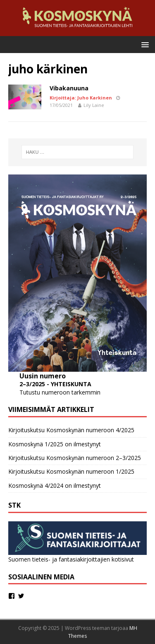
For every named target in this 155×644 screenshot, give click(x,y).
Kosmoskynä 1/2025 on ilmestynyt (55, 444)
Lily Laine (94, 105)
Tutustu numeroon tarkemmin (60, 392)
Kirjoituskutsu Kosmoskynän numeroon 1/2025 (71, 471)
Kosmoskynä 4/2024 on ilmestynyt (55, 485)
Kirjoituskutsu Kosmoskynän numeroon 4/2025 (71, 430)
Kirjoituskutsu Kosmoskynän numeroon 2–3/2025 (75, 458)
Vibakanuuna (69, 88)
